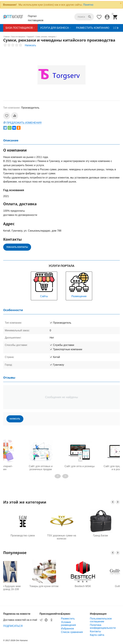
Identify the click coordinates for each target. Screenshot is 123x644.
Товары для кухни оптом (62, 586)
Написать (30, 45)
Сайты (44, 285)
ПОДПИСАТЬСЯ (13, 626)
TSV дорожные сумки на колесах (62, 537)
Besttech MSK (100, 586)
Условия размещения (68, 624)
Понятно (88, 5)
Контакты (95, 631)
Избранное (68, 629)
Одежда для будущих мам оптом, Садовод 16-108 (23, 588)
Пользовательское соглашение (101, 620)
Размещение (79, 285)
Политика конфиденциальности (103, 626)
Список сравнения (72, 632)
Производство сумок (23, 536)
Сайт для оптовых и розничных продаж (61, 468)
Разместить (68, 619)
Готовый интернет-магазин (23, 468)
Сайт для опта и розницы (101, 466)
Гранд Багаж (100, 536)
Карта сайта (97, 635)
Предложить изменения (24, 123)
